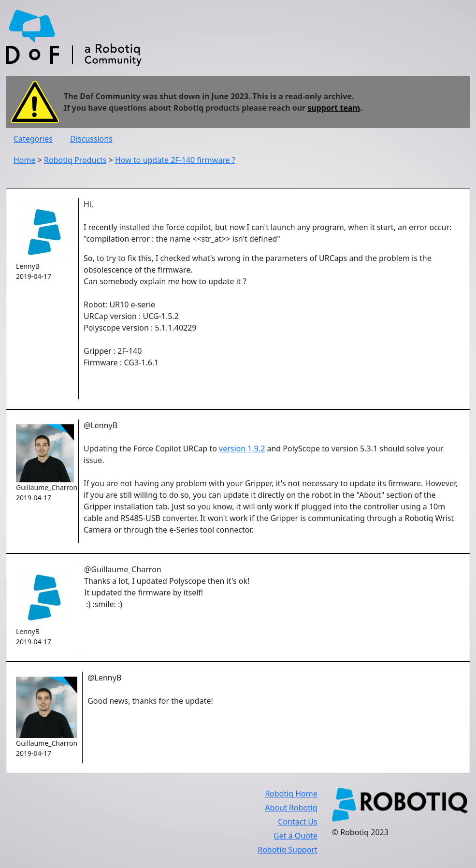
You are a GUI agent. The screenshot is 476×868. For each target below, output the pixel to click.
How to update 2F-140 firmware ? (175, 160)
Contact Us (297, 822)
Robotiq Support (287, 850)
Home (25, 160)
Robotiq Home (291, 794)
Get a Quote (296, 836)
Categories (33, 139)
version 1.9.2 (242, 448)
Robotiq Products (75, 160)
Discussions (91, 139)
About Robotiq (291, 808)
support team (334, 108)
